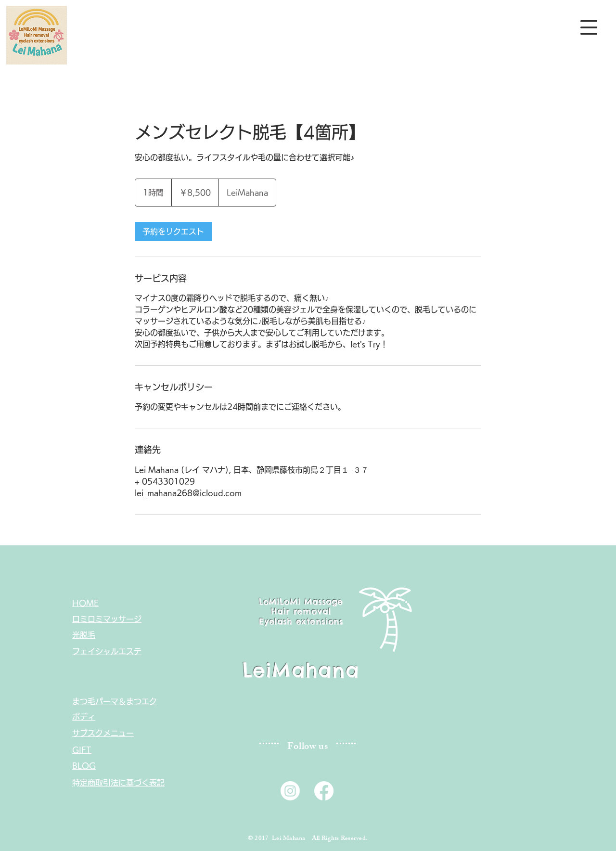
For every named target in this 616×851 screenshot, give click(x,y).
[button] (589, 27)
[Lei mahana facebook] (324, 791)
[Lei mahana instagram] (290, 791)
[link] (173, 232)
